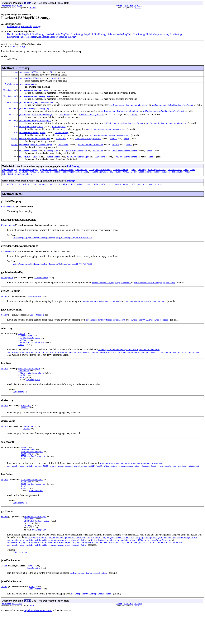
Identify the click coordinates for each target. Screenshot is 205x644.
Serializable (26, 26)
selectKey (24, 158)
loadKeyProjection (51, 180)
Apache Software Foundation (38, 641)
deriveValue (25, 80)
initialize (77, 193)
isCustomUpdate (139, 193)
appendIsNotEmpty (28, 178)
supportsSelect (162, 180)
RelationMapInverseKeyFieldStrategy (164, 34)
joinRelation (174, 178)
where (29, 183)
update (158, 193)
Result (12, 119)
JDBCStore (36, 73)
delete (54, 193)
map (151, 193)
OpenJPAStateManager (43, 119)
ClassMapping (9, 93)
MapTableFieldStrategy (95, 34)
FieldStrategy (13, 26)
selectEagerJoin (99, 180)
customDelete (9, 193)
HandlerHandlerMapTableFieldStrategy (26, 34)
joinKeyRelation (28, 132)
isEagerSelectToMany (100, 178)
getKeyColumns (26, 112)
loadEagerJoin (9, 180)
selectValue (25, 164)
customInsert (25, 193)
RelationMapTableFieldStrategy (22, 37)
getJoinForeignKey (29, 106)
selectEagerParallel (121, 180)
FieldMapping (11, 86)
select (85, 180)
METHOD (33, 8)
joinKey (142, 178)
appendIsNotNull (48, 178)
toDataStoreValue (181, 180)
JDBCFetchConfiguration (91, 119)
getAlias (64, 193)
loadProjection (71, 180)
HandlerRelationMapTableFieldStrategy (64, 34)
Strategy (37, 26)
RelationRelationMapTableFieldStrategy (57, 37)
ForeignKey (13, 106)
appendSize (81, 178)
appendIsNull (66, 178)
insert (88, 193)
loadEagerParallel (29, 180)
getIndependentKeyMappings (33, 93)
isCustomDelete (102, 193)
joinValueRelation (29, 138)
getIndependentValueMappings (35, 99)
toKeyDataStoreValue (13, 183)
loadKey (23, 145)
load (186, 178)
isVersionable (121, 178)
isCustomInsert (120, 193)
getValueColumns (28, 125)
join (133, 178)
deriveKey (24, 73)
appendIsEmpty (9, 178)
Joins (133, 119)
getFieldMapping (28, 86)
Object (15, 73)
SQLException (33, 397)
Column (12, 112)
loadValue (24, 151)
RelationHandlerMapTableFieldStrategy (126, 34)
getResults (25, 119)
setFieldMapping (143, 180)
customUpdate (41, 193)
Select (34, 158)
